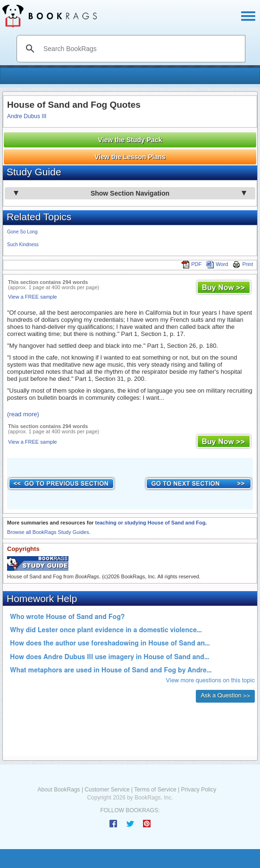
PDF (192, 264)
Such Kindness (23, 245)
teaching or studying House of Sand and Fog (150, 523)
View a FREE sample (33, 297)
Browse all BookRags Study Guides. (49, 532)
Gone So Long (22, 232)
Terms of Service (155, 790)
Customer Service (107, 790)
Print (243, 264)
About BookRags (59, 790)
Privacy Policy (198, 790)
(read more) (23, 414)
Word (217, 264)
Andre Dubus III (27, 116)
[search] (141, 49)
